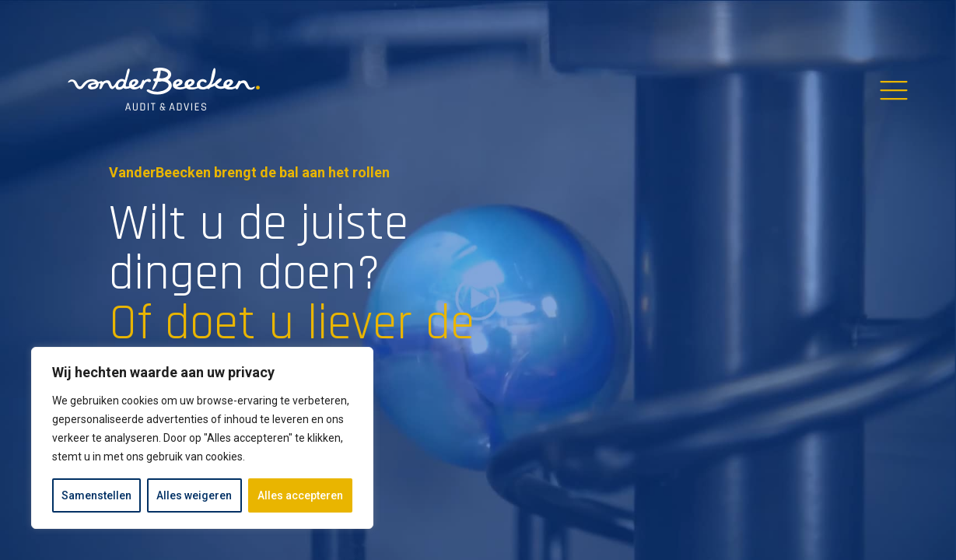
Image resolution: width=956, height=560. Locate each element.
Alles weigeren (194, 495)
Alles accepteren (300, 495)
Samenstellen (96, 495)
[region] (202, 438)
